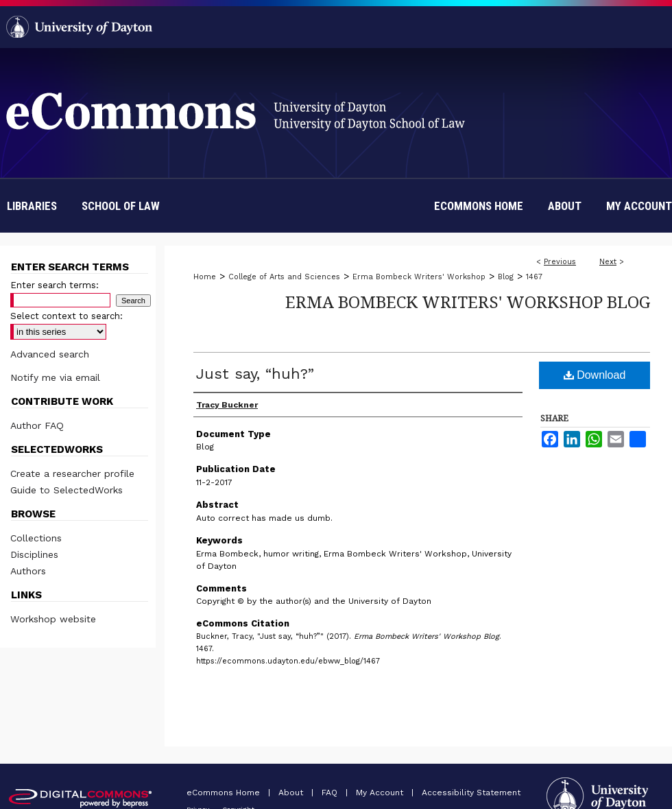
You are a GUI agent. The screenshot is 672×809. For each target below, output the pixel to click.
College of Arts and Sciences (284, 277)
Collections (36, 538)
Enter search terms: (55, 285)
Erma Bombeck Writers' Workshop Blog (468, 302)
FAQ (331, 793)
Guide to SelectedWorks (67, 490)
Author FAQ (37, 425)
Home (205, 277)
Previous (560, 262)
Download (595, 375)
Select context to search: (67, 316)
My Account (381, 793)
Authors (28, 571)
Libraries (32, 206)
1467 (534, 277)
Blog (506, 277)
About (292, 793)
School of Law (121, 206)
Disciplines (34, 554)
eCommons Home (225, 793)
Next (608, 262)
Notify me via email (55, 377)
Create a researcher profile (72, 473)
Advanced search (50, 354)
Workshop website (53, 619)
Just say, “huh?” (255, 374)
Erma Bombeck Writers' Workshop (419, 277)
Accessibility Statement (471, 793)
